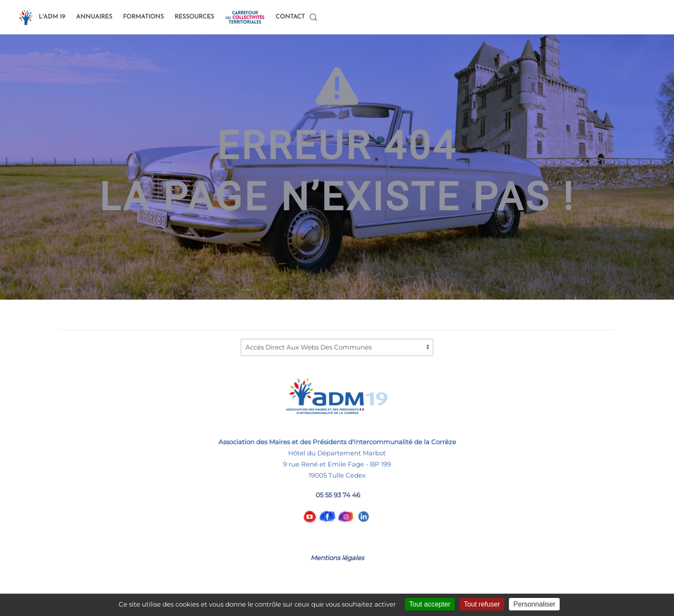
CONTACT (290, 17)
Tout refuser (482, 604)
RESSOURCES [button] (194, 17)
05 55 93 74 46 (338, 495)
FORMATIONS (143, 17)
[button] (313, 17)
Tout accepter (430, 604)
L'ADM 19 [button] (52, 17)
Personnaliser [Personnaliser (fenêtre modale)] (534, 604)
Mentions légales (337, 558)
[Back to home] (26, 17)
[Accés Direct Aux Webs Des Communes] (337, 347)
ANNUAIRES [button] (94, 17)
